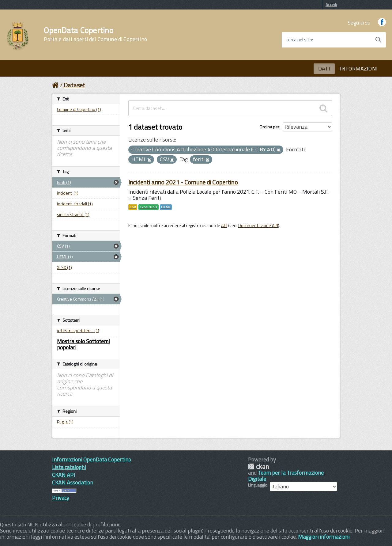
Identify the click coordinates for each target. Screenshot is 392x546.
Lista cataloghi (69, 467)
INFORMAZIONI (359, 68)
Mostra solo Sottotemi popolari (83, 344)
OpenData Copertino (95, 34)
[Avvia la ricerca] (378, 40)
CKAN (258, 466)
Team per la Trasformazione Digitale (286, 476)
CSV (133, 207)
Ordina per (269, 127)
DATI (324, 68)
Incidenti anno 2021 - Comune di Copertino (183, 182)
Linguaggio (258, 485)
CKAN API (64, 475)
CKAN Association (73, 482)
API (224, 226)
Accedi (331, 5)
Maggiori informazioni (324, 537)
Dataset (74, 85)
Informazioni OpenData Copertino (92, 459)
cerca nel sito (299, 40)
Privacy (61, 498)
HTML (166, 207)
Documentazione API (258, 226)
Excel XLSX (149, 207)
